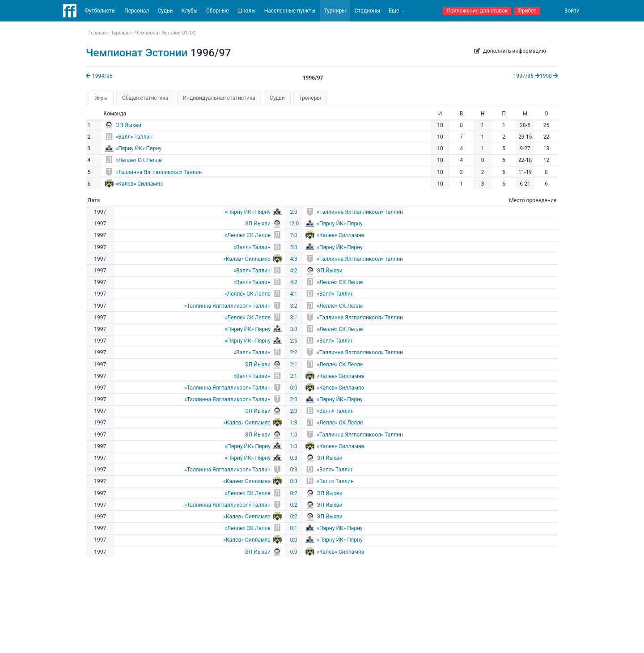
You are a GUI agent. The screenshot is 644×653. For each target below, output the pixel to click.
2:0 (293, 212)
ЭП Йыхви (129, 125)
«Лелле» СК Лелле (139, 160)
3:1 (293, 318)
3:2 (293, 306)
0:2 (293, 493)
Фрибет (527, 11)
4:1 (293, 294)
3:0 (293, 329)
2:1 (293, 365)
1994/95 (99, 76)
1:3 (293, 423)
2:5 (293, 341)
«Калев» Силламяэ (140, 184)
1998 (549, 76)
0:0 (293, 388)
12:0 (294, 224)
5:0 (293, 247)
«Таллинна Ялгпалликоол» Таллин (159, 172)
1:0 (293, 435)
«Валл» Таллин (134, 137)
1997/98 (527, 76)
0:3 (293, 458)
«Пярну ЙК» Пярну (139, 148)
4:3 (293, 259)
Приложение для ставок (477, 11)
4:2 (293, 271)
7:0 (293, 235)
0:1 (293, 528)
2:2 (293, 352)
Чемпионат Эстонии (137, 53)
